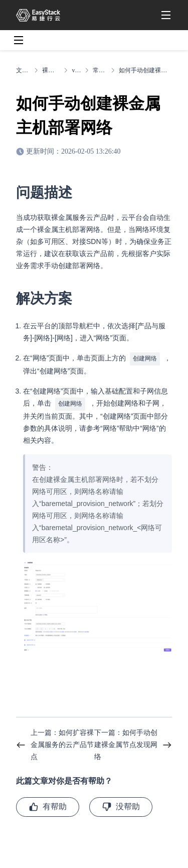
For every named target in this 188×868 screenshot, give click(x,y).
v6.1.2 (76, 70)
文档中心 (23, 70)
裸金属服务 (51, 70)
